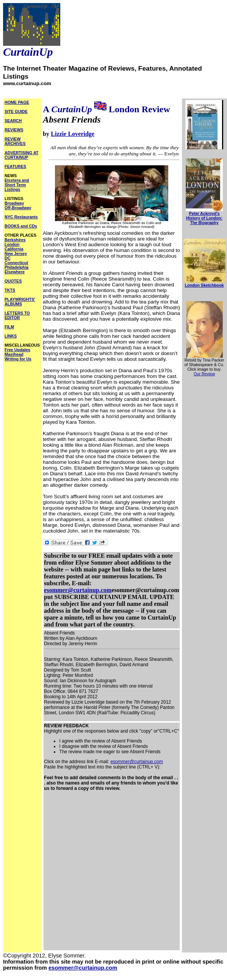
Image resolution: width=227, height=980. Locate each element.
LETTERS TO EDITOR (17, 315)
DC (7, 258)
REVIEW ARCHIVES (15, 141)
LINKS (11, 336)
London (12, 244)
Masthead (14, 354)
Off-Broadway (18, 208)
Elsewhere (15, 272)
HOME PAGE (17, 102)
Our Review (204, 374)
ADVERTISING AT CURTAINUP (22, 155)
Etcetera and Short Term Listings (17, 185)
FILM (9, 327)
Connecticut (16, 263)
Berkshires (15, 240)
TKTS (10, 290)
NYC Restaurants (21, 217)
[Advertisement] (77, 873)
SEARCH (13, 121)
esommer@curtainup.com (78, 590)
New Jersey (16, 253)
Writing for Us (18, 359)
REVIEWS (14, 130)
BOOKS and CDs (21, 226)
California (14, 249)
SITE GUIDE (16, 111)
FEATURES (15, 166)
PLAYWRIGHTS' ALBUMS (20, 302)
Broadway (14, 203)
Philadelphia (17, 267)
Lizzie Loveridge (72, 134)
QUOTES (13, 281)
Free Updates (18, 350)
